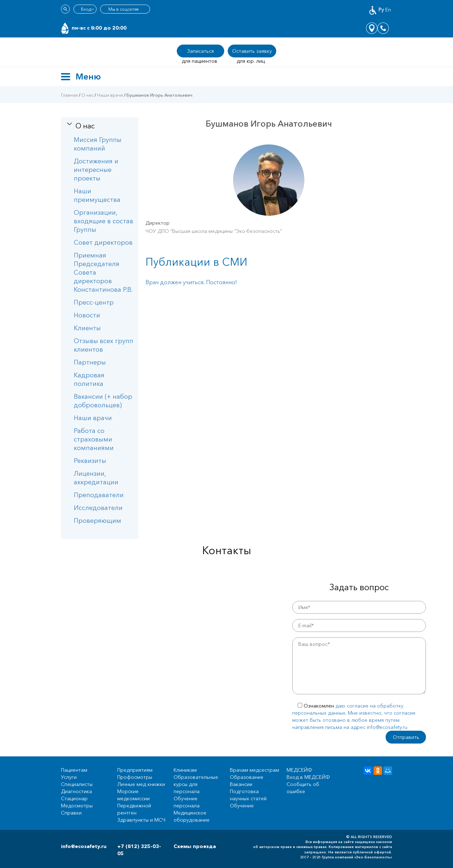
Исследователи (98, 508)
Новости (87, 315)
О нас (87, 95)
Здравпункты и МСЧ (141, 820)
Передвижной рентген (134, 809)
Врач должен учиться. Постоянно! (191, 282)
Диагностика (76, 791)
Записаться (200, 51)
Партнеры (90, 362)
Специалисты (77, 784)
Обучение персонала (187, 802)
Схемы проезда (195, 846)
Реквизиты (90, 461)
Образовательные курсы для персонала (196, 784)
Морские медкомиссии (133, 795)
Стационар (74, 798)
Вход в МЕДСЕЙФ (308, 777)
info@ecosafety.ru (84, 846)
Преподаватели (99, 495)
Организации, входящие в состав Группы (104, 221)
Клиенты (87, 328)
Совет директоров (103, 242)
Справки (71, 813)
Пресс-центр (94, 302)
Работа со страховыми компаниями (94, 439)
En (388, 10)
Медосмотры (77, 806)
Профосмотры (135, 777)
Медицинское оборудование (192, 816)
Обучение (242, 806)
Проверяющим (97, 521)
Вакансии (241, 784)
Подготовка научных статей (248, 795)
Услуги (69, 777)
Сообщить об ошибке (303, 788)
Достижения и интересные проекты (96, 170)
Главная (69, 95)
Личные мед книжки (141, 784)
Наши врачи (110, 95)
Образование (247, 777)
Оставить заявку (252, 51)
